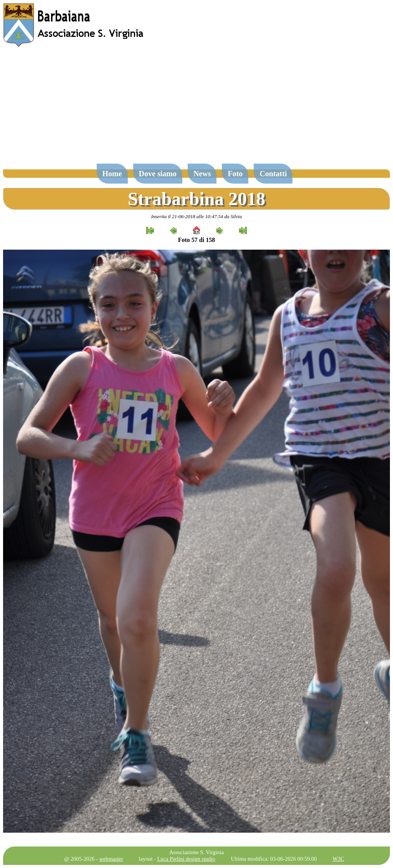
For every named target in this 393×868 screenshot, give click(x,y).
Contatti (273, 174)
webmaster (111, 859)
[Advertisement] (196, 109)
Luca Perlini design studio (186, 859)
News (202, 174)
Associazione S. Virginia (196, 852)
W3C (338, 859)
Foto (235, 174)
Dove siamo (158, 174)
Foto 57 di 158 (196, 240)
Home (112, 174)
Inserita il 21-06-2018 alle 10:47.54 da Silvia (197, 216)
